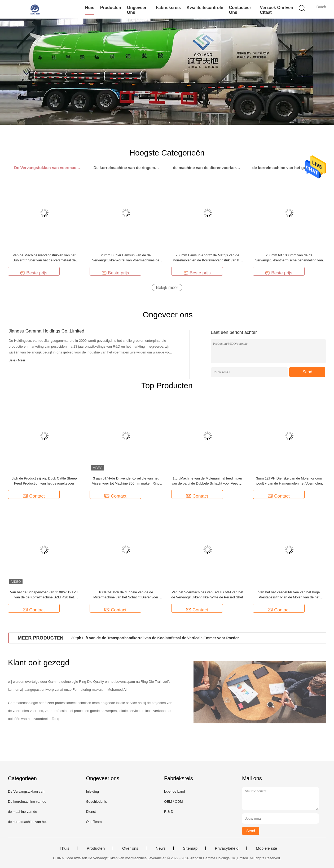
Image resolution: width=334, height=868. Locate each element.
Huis (90, 8)
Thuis (65, 848)
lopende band (175, 791)
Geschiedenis (96, 802)
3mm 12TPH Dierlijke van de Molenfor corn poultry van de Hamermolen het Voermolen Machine (289, 483)
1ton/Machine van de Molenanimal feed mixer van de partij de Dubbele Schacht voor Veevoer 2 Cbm (208, 483)
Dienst (91, 812)
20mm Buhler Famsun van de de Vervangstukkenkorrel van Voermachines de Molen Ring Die (126, 260)
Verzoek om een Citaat (276, 10)
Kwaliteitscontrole (205, 8)
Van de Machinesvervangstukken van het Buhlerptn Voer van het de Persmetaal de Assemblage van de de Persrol (44, 260)
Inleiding (92, 791)
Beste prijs (34, 273)
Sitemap (190, 848)
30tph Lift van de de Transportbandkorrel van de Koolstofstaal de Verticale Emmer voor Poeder (155, 638)
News (161, 848)
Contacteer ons (240, 10)
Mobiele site (266, 848)
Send (307, 372)
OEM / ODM (173, 802)
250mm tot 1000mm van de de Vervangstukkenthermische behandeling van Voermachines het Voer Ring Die (289, 260)
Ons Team (94, 822)
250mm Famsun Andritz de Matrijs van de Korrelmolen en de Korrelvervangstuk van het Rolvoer (207, 260)
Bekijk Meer (17, 360)
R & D (169, 812)
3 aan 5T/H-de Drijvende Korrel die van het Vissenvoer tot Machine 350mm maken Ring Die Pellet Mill (126, 483)
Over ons (130, 848)
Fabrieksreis (168, 8)
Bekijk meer (167, 288)
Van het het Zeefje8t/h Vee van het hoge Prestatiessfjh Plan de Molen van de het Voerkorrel (289, 597)
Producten (111, 8)
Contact (34, 496)
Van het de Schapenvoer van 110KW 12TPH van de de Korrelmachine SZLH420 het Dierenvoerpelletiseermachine (44, 597)
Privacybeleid (227, 848)
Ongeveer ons (137, 10)
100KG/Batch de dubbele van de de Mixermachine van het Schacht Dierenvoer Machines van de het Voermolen (126, 597)
